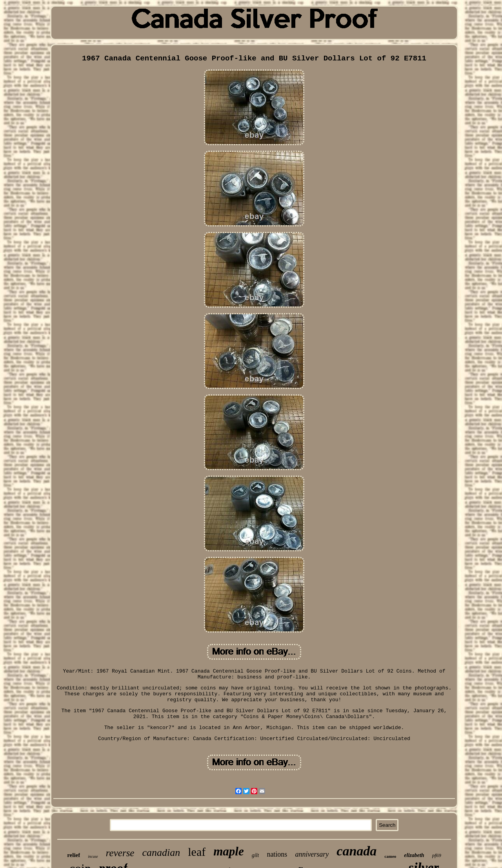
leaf (197, 852)
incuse (93, 856)
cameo (390, 856)
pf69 (437, 855)
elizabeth (414, 855)
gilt (256, 855)
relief (74, 855)
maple (229, 851)
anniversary (312, 854)
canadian (161, 852)
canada (356, 851)
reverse (120, 853)
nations (277, 854)
